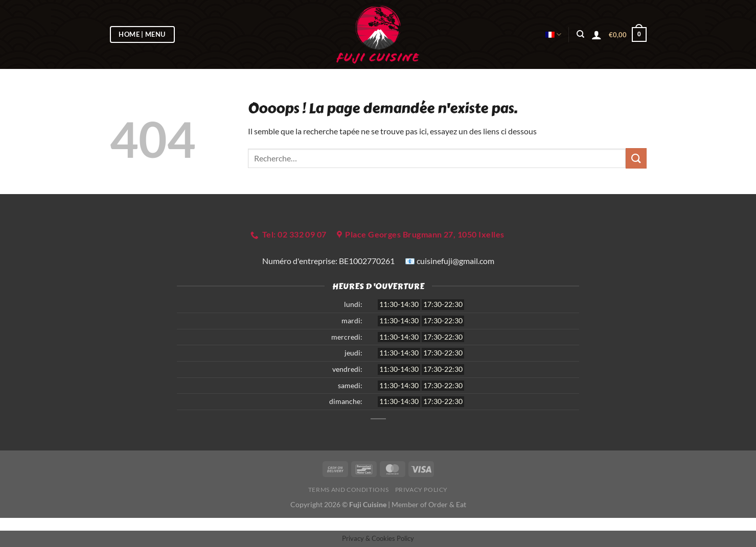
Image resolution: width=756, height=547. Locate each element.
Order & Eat (447, 504)
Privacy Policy (422, 490)
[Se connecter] (597, 35)
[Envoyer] (636, 158)
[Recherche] (580, 34)
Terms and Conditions (348, 490)
